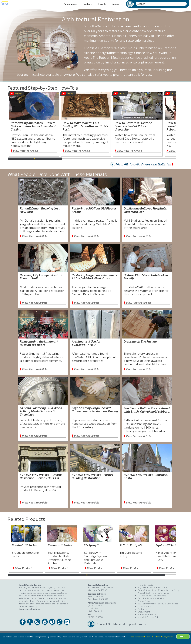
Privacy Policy (144, 601)
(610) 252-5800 (95, 605)
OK (119, 640)
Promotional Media (147, 614)
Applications (71, 4)
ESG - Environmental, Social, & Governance (158, 604)
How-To (103, 4)
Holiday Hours (144, 606)
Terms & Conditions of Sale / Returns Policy (158, 590)
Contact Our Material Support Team (117, 624)
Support (117, 4)
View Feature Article (34, 236)
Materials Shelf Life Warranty (152, 596)
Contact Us (143, 609)
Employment (144, 612)
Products (88, 4)
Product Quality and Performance (153, 593)
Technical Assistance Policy (151, 598)
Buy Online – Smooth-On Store (152, 587)
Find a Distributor (146, 585)
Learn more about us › (29, 609)
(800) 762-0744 (95, 611)
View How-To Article (24, 151)
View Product (22, 568)
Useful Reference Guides (149, 617)
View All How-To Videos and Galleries (145, 164)
